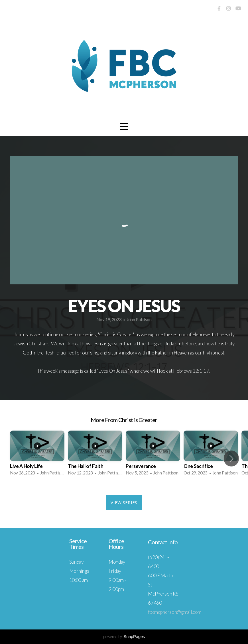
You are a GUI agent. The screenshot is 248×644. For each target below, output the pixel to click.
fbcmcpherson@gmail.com (175, 612)
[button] (231, 458)
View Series (124, 502)
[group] (37, 455)
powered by (124, 636)
